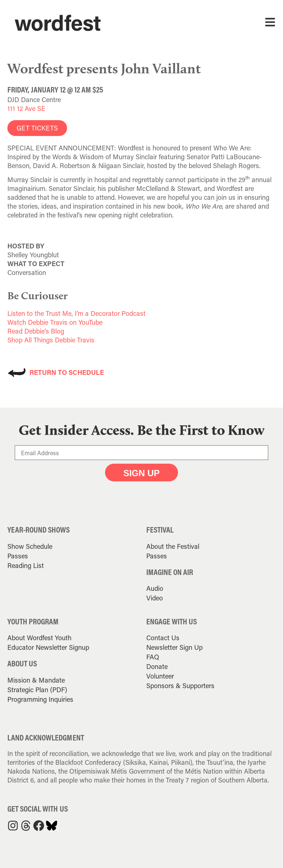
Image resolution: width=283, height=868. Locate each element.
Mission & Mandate (36, 680)
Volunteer (160, 676)
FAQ (153, 657)
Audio (155, 588)
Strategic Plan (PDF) (37, 690)
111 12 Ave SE (26, 108)
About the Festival (173, 546)
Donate (157, 666)
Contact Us (163, 638)
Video (155, 598)
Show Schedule (30, 546)
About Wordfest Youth (39, 638)
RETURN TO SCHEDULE (67, 372)
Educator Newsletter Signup (48, 647)
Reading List (26, 565)
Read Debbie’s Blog (36, 331)
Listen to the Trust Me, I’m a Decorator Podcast (76, 313)
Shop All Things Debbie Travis (51, 340)
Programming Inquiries (40, 699)
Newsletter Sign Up (174, 647)
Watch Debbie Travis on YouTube (55, 322)
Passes (18, 556)
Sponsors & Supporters (180, 686)
